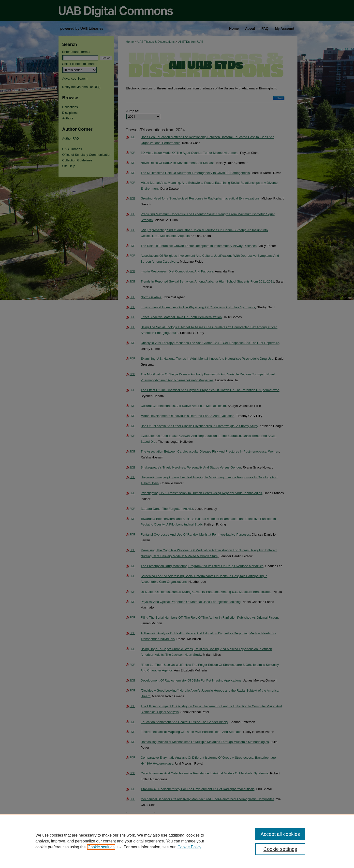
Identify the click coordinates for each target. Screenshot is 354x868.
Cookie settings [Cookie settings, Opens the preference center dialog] (280, 849)
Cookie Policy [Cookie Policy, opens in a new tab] (189, 847)
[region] (177, 841)
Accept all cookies (280, 834)
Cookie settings (101, 847)
